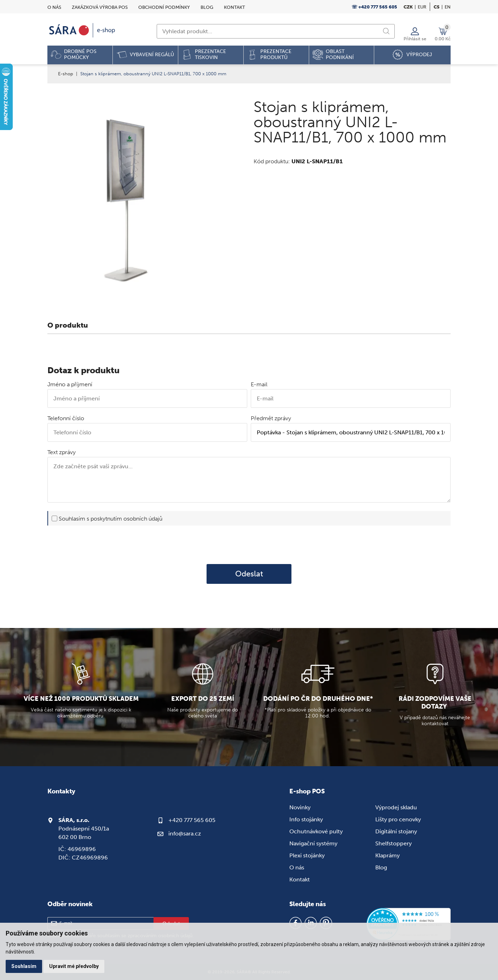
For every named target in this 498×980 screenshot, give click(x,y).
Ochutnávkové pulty (316, 831)
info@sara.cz (185, 834)
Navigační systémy (313, 843)
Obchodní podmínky (164, 7)
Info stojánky (306, 819)
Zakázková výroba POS (100, 7)
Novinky (300, 807)
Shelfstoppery (393, 843)
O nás (54, 7)
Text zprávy (62, 452)
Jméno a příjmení (70, 384)
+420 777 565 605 (192, 820)
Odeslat (249, 574)
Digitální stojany (396, 831)
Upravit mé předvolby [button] (74, 966)
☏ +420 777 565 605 (374, 7)
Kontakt (234, 7)
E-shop (66, 74)
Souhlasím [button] (24, 966)
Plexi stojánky (307, 855)
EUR (422, 7)
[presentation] (249, 545)
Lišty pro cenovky (398, 819)
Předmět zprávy (271, 418)
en (448, 7)
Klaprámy (387, 855)
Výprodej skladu (396, 807)
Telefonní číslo (66, 418)
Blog (207, 7)
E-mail (259, 384)
